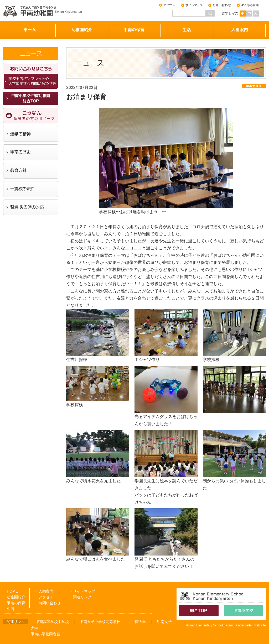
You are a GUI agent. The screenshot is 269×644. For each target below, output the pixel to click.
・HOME (11, 591)
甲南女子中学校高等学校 (100, 622)
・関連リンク (80, 597)
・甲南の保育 (14, 603)
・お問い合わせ (48, 603)
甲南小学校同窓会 (45, 634)
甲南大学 (139, 622)
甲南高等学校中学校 (52, 622)
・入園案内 (44, 591)
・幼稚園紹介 (14, 597)
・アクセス (44, 597)
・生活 (9, 609)
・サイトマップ (82, 591)
